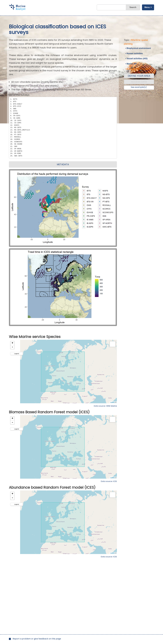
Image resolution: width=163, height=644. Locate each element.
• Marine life (131, 64)
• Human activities (134, 53)
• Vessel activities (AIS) (136, 59)
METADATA (63, 164)
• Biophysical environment (138, 48)
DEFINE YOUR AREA (139, 76)
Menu (147, 7)
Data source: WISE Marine (105, 406)
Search (133, 7)
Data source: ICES (109, 481)
